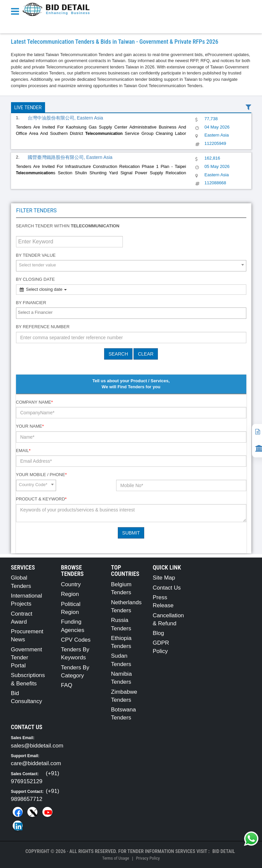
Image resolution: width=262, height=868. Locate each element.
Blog (159, 633)
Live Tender (28, 107)
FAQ (67, 685)
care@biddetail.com (36, 763)
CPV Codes (76, 640)
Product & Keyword (41, 499)
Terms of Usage (115, 858)
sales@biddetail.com (37, 746)
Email (23, 451)
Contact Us (167, 588)
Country (71, 584)
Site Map (164, 578)
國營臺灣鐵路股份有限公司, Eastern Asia (70, 157)
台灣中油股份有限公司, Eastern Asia (65, 118)
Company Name (35, 402)
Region (70, 594)
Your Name (30, 426)
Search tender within (68, 226)
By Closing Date (36, 279)
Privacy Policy (148, 858)
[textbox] (133, 313)
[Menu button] (17, 11)
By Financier (31, 303)
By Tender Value (36, 255)
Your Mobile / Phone (41, 475)
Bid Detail (224, 851)
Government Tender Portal (27, 658)
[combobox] (131, 266)
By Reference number (43, 327)
